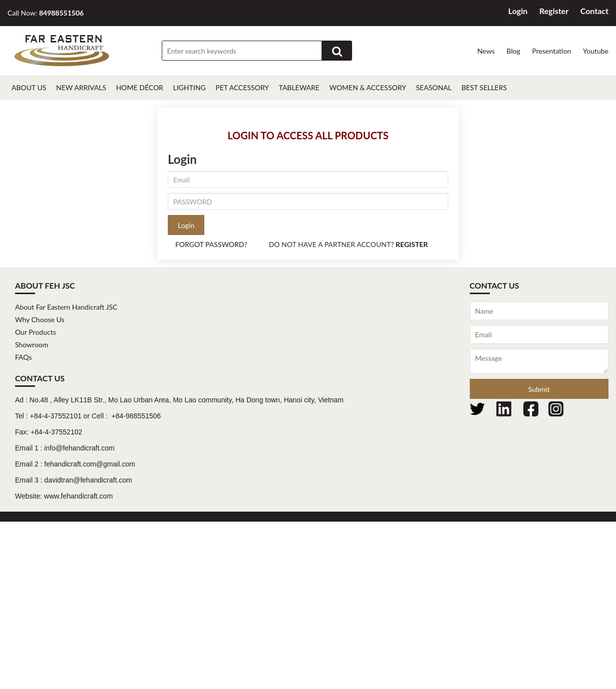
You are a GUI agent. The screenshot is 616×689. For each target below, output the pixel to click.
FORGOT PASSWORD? (211, 244)
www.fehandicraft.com (78, 496)
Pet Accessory (242, 87)
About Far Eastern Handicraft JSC (66, 307)
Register (554, 11)
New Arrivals (81, 87)
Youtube (596, 51)
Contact (594, 11)
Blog (513, 51)
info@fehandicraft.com (79, 448)
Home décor (140, 87)
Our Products (36, 332)
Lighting (189, 87)
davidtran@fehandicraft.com (88, 480)
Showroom (32, 345)
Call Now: (46, 13)
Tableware (299, 87)
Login (518, 11)
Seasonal (433, 87)
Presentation (551, 51)
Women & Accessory (368, 87)
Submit (539, 389)
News (486, 51)
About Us (29, 87)
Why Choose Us (40, 319)
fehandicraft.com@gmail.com (90, 464)
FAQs (23, 357)
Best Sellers (484, 87)
